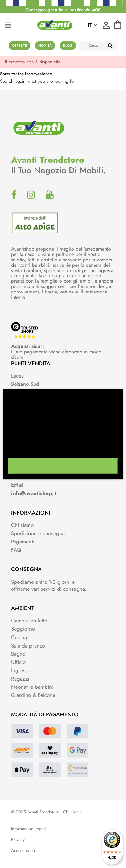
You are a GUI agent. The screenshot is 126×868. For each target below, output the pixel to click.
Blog (68, 46)
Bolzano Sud (25, 384)
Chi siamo (22, 525)
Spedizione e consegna (38, 533)
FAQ (16, 550)
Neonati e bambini (32, 687)
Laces (17, 376)
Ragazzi (20, 679)
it (92, 25)
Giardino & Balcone (33, 695)
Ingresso (21, 670)
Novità (45, 46)
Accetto (63, 466)
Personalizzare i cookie (52, 450)
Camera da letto (29, 621)
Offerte (20, 46)
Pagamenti (23, 542)
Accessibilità (23, 850)
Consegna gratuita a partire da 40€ (63, 10)
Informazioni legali (28, 829)
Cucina (19, 637)
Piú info (16, 450)
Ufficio (18, 662)
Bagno (18, 654)
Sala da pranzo (28, 646)
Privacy (18, 840)
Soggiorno (23, 629)
